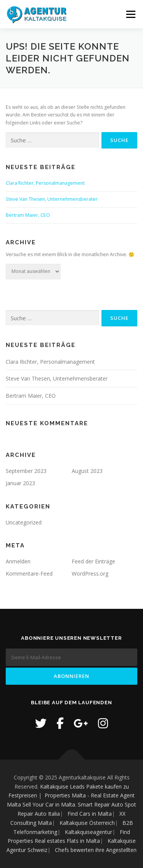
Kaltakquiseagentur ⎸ (92, 832)
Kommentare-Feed (29, 574)
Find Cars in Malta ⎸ (93, 814)
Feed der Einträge (93, 561)
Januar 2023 (20, 483)
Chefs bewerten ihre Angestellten (96, 850)
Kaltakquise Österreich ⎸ (91, 823)
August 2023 (87, 471)
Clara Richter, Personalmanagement (45, 183)
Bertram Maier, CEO (28, 215)
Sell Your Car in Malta (49, 804)
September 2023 (26, 471)
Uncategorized (24, 522)
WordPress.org (90, 574)
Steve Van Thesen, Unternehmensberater (52, 199)
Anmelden (18, 561)
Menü (130, 14)
